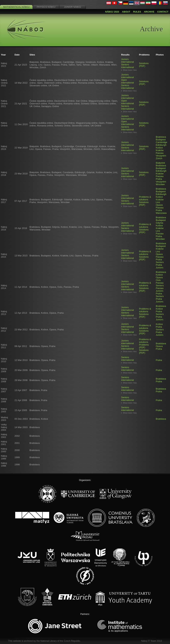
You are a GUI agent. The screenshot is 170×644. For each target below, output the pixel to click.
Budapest (161, 140)
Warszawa (161, 213)
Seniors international (127, 66)
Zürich (159, 158)
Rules (137, 12)
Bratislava (161, 137)
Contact (163, 12)
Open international (127, 81)
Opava (159, 205)
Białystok (161, 163)
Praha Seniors (160, 261)
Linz (158, 202)
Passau (160, 153)
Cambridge (162, 142)
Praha (159, 179)
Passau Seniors (160, 284)
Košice (159, 148)
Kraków (160, 150)
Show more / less (130, 70)
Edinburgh (161, 145)
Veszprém (161, 156)
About (126, 12)
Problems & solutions (145, 198)
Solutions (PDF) (144, 65)
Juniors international (127, 61)
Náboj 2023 (112, 12)
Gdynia (160, 223)
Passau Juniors (160, 290)
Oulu (158, 280)
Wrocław (160, 184)
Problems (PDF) (144, 346)
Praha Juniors (160, 266)
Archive (149, 12)
